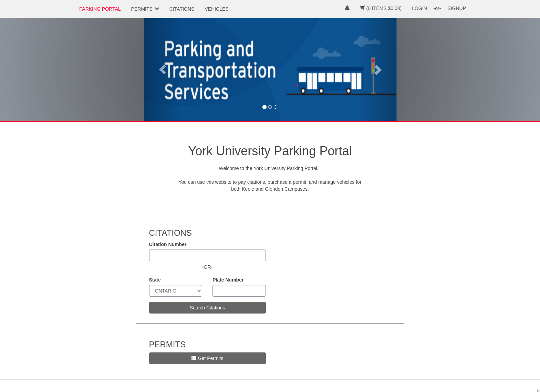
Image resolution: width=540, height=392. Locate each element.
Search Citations (207, 308)
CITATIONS (182, 9)
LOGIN (419, 8)
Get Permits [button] (207, 358)
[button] (163, 70)
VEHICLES (216, 9)
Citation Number (168, 244)
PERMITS (142, 9)
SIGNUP (457, 8)
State (155, 280)
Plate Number (228, 280)
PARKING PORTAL (100, 9)
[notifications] (347, 9)
